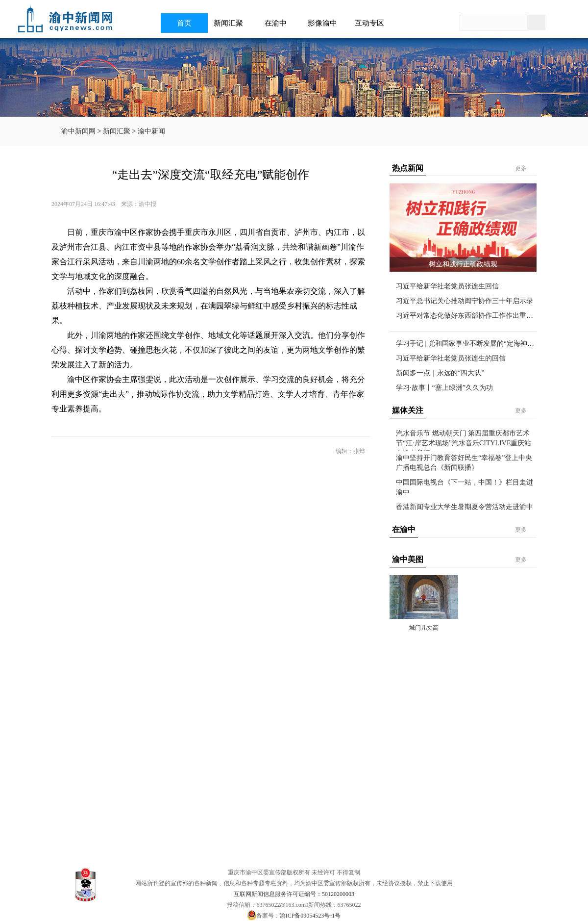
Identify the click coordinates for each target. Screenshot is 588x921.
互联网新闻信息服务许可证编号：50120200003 (294, 894)
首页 (184, 23)
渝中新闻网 (78, 131)
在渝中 (279, 23)
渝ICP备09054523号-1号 (310, 916)
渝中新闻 (151, 131)
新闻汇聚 (231, 23)
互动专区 (372, 23)
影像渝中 (325, 23)
